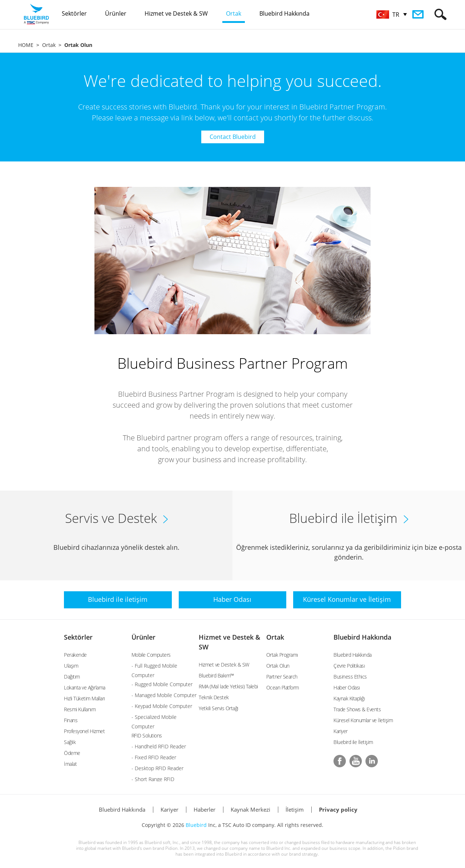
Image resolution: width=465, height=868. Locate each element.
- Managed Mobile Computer (164, 695)
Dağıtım (72, 677)
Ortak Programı (282, 655)
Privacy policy (338, 809)
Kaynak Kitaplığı (349, 698)
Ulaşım (71, 666)
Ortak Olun (278, 666)
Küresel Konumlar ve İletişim (363, 720)
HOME (26, 45)
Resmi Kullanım (80, 709)
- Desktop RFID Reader (157, 768)
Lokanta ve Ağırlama (85, 687)
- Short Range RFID (153, 779)
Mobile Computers (151, 655)
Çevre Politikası (349, 666)
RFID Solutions (147, 735)
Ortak (49, 45)
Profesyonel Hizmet (84, 731)
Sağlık (70, 742)
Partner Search (282, 677)
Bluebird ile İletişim (353, 742)
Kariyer (341, 731)
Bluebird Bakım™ (216, 675)
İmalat (70, 764)
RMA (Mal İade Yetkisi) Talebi (228, 686)
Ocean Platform (283, 687)
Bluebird (196, 825)
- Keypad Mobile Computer (162, 706)
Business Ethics (350, 677)
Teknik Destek (214, 697)
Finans (71, 720)
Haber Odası (347, 687)
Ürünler (143, 637)
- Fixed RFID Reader (154, 757)
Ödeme (72, 753)
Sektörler (78, 637)
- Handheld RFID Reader (159, 746)
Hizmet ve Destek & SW (224, 665)
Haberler (205, 809)
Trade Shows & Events (357, 709)
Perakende (75, 655)
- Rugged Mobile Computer (162, 684)
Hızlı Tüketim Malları (84, 698)
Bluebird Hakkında (362, 637)
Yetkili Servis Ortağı (219, 708)
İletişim (295, 809)
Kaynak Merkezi (250, 809)
